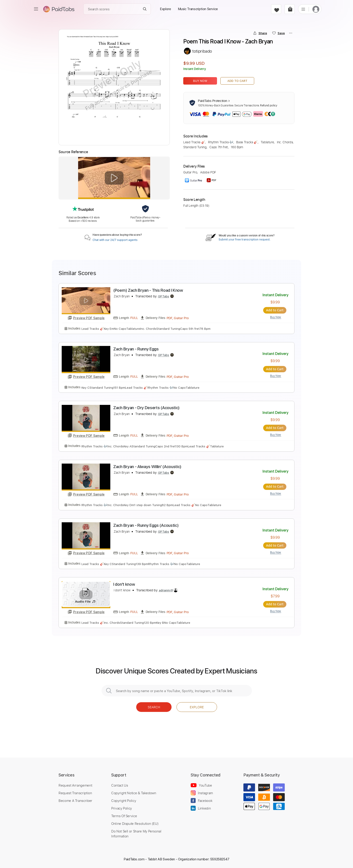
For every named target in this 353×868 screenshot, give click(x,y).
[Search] (145, 9)
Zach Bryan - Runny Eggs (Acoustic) (146, 525)
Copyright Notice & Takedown (134, 792)
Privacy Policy (122, 808)
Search (154, 707)
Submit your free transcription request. (244, 240)
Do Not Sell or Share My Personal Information (136, 833)
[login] (316, 9)
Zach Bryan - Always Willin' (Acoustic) (147, 466)
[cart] (290, 9)
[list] (303, 9)
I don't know (124, 584)
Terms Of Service (124, 815)
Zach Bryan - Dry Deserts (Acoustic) (146, 408)
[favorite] (276, 9)
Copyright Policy (124, 800)
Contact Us (120, 785)
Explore (197, 707)
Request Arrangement (75, 785)
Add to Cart (237, 81)
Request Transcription (75, 792)
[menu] (36, 9)
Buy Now (200, 81)
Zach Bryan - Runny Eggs (136, 349)
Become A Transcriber (75, 800)
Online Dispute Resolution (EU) (135, 823)
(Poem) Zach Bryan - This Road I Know (148, 290)
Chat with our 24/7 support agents (115, 240)
